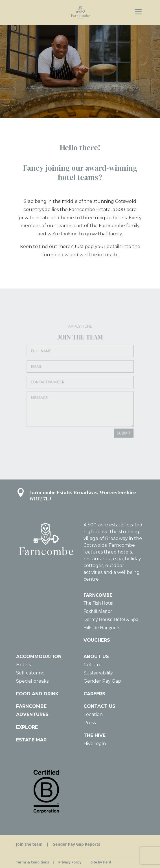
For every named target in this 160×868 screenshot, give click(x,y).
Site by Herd (101, 862)
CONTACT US (99, 706)
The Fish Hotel (98, 603)
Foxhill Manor (98, 611)
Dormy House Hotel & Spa (111, 619)
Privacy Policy (70, 862)
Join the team (29, 844)
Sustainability (98, 673)
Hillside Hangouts (102, 628)
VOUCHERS (97, 640)
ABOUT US (96, 657)
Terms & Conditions (33, 862)
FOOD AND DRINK (37, 694)
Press (90, 723)
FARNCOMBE (98, 595)
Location (93, 714)
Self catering (30, 673)
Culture (93, 665)
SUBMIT (109, 416)
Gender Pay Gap (102, 681)
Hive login (95, 744)
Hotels (23, 665)
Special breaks (32, 681)
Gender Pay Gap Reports (76, 844)
